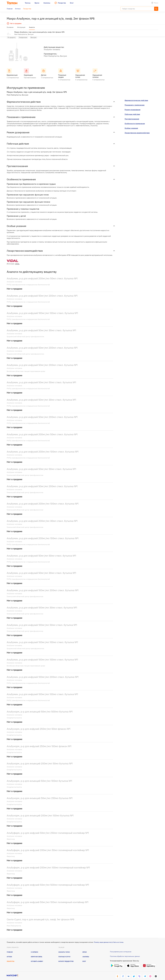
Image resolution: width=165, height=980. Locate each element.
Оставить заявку (37, 958)
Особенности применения (135, 120)
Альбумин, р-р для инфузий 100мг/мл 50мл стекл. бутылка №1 (42, 622)
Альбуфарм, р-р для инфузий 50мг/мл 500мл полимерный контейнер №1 (48, 882)
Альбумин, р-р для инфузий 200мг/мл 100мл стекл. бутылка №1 (43, 449)
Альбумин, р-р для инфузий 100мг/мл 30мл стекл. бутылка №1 (42, 604)
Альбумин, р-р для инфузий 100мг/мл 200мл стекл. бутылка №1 (43, 587)
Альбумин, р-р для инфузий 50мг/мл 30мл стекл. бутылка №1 (41, 327)
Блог (84, 958)
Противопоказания (132, 116)
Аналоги (32, 28)
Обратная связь (37, 954)
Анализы (86, 954)
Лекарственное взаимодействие (137, 130)
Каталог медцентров (66, 958)
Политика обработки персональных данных (125, 953)
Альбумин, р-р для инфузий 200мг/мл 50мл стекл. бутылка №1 (42, 275)
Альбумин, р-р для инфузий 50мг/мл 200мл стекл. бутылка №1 (42, 293)
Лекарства (11, 958)
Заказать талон (64, 949)
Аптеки (9, 954)
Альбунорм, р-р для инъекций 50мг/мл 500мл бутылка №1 (40, 708)
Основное (10, 28)
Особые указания (131, 125)
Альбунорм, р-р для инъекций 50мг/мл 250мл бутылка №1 (40, 795)
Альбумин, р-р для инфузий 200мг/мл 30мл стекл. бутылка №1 (42, 518)
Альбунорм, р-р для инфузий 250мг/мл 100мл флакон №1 (39, 743)
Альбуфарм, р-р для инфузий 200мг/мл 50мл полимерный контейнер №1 (48, 847)
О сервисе (34, 949)
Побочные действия (132, 111)
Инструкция (21, 28)
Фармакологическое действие (136, 97)
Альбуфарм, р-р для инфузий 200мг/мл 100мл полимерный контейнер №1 (48, 864)
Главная (10, 949)
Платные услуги (64, 954)
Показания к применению (135, 102)
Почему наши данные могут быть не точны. (109, 939)
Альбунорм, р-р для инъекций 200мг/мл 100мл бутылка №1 (40, 812)
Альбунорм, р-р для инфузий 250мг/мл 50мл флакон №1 (39, 726)
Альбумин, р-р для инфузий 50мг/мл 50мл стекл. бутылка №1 (41, 379)
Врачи (85, 949)
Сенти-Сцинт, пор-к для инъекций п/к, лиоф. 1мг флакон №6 (41, 916)
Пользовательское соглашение (121, 949)
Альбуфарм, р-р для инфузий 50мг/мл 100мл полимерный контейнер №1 (48, 899)
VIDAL (17, 261)
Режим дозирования (132, 107)
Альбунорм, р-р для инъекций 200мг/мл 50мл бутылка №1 (40, 760)
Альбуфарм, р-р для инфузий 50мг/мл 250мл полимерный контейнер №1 (48, 830)
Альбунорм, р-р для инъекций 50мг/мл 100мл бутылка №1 (39, 778)
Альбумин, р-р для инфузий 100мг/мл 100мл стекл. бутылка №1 (42, 310)
